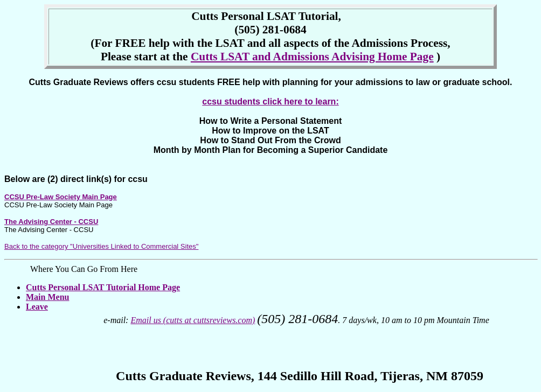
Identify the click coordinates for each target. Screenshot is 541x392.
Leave (37, 307)
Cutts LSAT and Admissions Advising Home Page (312, 57)
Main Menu (47, 297)
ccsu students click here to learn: (270, 101)
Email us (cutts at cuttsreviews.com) (193, 320)
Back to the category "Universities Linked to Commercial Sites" (101, 246)
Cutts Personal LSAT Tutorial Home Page (103, 287)
